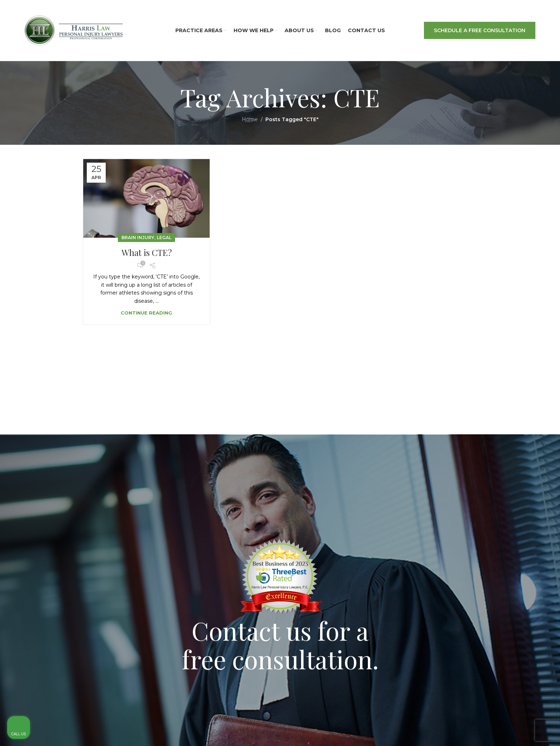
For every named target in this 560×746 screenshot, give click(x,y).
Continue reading (146, 313)
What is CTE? (147, 252)
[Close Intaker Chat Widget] (536, 519)
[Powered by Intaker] (499, 731)
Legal (164, 238)
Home (250, 119)
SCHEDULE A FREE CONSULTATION (480, 30)
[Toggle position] (521, 519)
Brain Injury (138, 238)
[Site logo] (74, 30)
